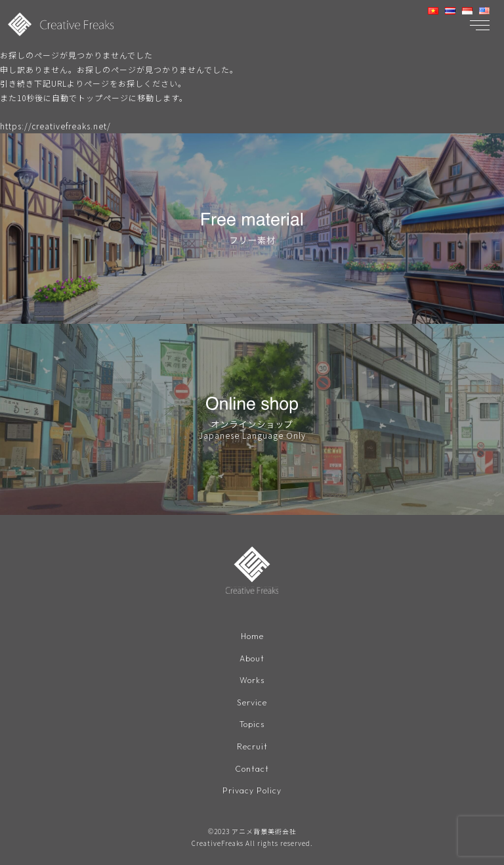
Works (252, 680)
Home (252, 636)
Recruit (252, 746)
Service (252, 702)
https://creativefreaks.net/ (55, 126)
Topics (252, 724)
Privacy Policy (252, 790)
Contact (252, 769)
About (252, 658)
